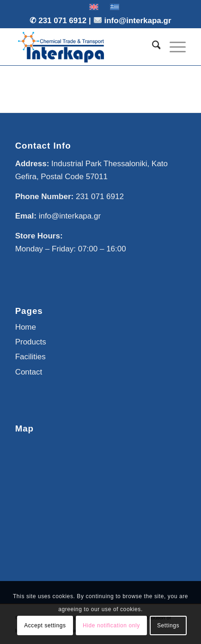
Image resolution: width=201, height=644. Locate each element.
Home (26, 327)
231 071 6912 (64, 21)
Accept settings (45, 625)
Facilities (30, 357)
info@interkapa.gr (138, 21)
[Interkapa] (84, 47)
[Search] (152, 47)
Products (31, 342)
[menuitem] (152, 47)
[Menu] (173, 47)
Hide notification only (111, 625)
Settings (168, 625)
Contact (29, 372)
